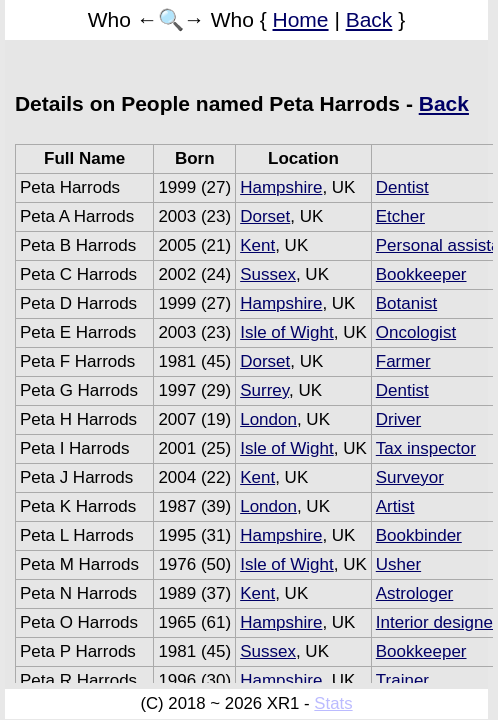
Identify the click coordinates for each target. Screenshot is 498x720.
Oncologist (416, 332)
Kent (257, 245)
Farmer (403, 361)
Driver (398, 419)
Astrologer (414, 593)
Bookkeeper (421, 274)
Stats (333, 703)
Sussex (268, 274)
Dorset (265, 216)
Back (369, 19)
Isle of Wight (287, 332)
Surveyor (410, 477)
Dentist (402, 187)
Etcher (400, 216)
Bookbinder (419, 535)
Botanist (406, 303)
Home (301, 19)
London (268, 419)
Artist (395, 506)
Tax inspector (426, 448)
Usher (398, 564)
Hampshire (281, 187)
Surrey (264, 390)
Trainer (402, 680)
